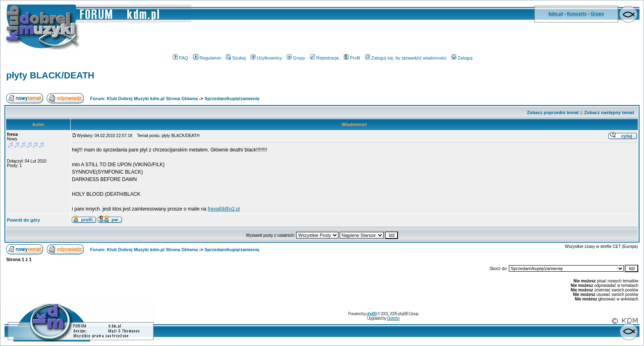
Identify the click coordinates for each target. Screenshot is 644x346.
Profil (352, 58)
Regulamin (207, 58)
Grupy (597, 14)
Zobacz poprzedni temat (553, 112)
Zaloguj (462, 58)
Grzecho (393, 318)
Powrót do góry (24, 220)
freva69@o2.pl (224, 209)
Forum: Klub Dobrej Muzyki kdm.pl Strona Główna (144, 99)
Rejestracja (324, 58)
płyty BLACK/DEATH (50, 75)
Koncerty (577, 14)
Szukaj (236, 58)
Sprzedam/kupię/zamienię (232, 99)
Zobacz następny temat (609, 112)
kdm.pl (555, 14)
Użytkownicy (266, 58)
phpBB (371, 314)
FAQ (181, 58)
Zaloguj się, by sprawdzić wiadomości (406, 58)
